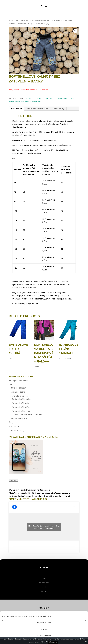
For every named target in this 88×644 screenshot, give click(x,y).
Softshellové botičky (21, 407)
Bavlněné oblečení (18, 388)
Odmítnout (44, 629)
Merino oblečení (18, 392)
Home (11, 21)
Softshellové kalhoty (45, 21)
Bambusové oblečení (20, 418)
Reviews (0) (59, 109)
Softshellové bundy (21, 403)
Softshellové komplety (22, 399)
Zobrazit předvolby (44, 635)
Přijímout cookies (44, 623)
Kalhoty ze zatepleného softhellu (62, 98)
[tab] (17, 109)
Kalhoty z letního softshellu (39, 98)
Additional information (38, 109)
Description (16, 109)
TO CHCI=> (14, 480)
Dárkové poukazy (16, 431)
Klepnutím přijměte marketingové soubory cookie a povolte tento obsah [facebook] (44, 527)
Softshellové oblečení (28, 21)
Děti (17, 21)
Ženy (11, 422)
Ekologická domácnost (18, 381)
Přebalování (14, 427)
